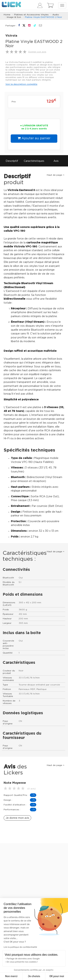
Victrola (11, 36)
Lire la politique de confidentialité (20, 947)
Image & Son (14, 17)
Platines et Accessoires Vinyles (31, 15)
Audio (56, 15)
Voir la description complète (21, 84)
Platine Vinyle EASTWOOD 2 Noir (43, 17)
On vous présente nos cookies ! (22, 962)
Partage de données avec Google (23, 959)
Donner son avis (37, 52)
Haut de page (56, 175)
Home (7, 15)
